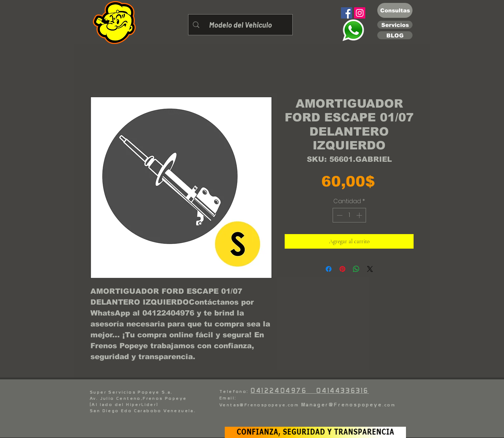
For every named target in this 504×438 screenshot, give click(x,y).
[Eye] (353, 30)
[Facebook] (347, 13)
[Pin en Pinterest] (342, 269)
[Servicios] (395, 25)
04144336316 (343, 391)
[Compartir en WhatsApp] (356, 269)
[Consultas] (395, 10)
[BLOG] (395, 35)
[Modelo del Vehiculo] (240, 25)
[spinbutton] (349, 215)
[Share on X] (370, 269)
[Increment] (360, 215)
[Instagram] (360, 13)
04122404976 (283, 391)
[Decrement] (339, 215)
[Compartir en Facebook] (329, 269)
